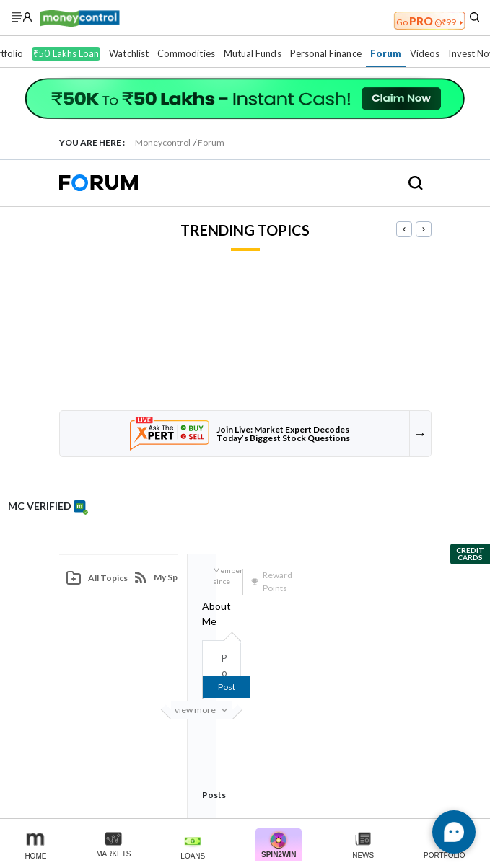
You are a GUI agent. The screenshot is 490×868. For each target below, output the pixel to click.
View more (204, 710)
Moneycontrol (163, 142)
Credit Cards (470, 554)
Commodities (186, 53)
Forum (386, 53)
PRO (429, 21)
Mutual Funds (253, 53)
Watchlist (129, 53)
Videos (425, 53)
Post (227, 687)
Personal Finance (326, 53)
